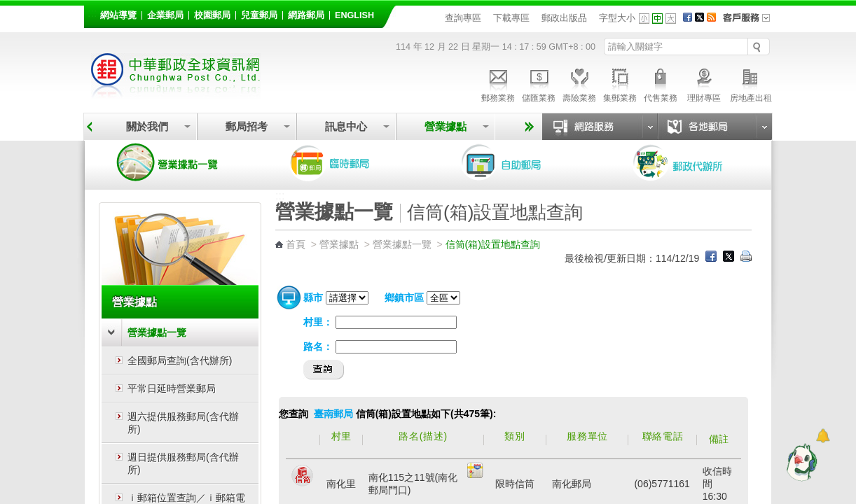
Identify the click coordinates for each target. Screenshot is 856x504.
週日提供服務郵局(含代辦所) (183, 463)
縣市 (313, 297)
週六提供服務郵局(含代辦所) (183, 423)
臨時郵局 (350, 162)
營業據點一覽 (178, 162)
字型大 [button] (671, 19)
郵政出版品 (564, 18)
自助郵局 (521, 162)
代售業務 (661, 83)
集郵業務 (620, 83)
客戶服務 (751, 22)
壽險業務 (579, 83)
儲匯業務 (539, 83)
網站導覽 (118, 15)
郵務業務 (498, 83)
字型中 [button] (657, 19)
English (354, 15)
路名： (318, 346)
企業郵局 (165, 15)
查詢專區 (463, 18)
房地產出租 (751, 83)
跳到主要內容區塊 (7, 7)
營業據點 (446, 126)
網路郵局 (306, 15)
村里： (318, 322)
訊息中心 (346, 126)
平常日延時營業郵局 (172, 388)
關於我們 (147, 126)
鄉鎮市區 (404, 297)
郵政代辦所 (693, 162)
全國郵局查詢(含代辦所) (180, 360)
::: (92, 13)
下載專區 (511, 18)
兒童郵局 (259, 15)
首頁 (296, 244)
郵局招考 (247, 126)
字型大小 (617, 18)
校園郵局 (212, 15)
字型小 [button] (644, 19)
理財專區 (704, 83)
